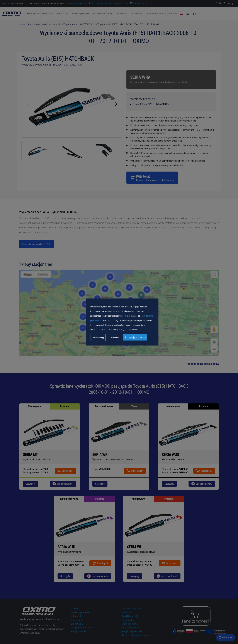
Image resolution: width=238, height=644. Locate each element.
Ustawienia (115, 337)
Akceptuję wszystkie (135, 337)
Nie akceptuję (98, 337)
